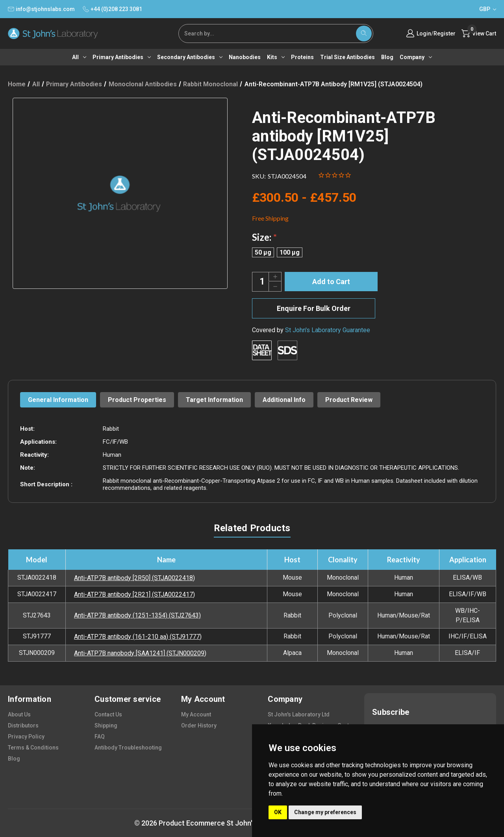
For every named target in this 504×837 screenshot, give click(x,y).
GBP (488, 9)
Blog (387, 57)
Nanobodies (245, 57)
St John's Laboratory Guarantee (328, 330)
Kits (276, 57)
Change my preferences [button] (325, 812)
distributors (23, 725)
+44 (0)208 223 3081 (112, 9)
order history (199, 725)
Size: (264, 237)
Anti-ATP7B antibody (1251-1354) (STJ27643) (137, 615)
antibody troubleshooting (128, 748)
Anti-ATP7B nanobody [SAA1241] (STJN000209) (140, 653)
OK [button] (278, 812)
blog (14, 759)
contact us (108, 714)
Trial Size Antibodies (347, 57)
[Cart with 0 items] (479, 33)
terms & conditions (33, 748)
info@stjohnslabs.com (41, 9)
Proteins (302, 57)
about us (19, 714)
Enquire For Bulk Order (314, 308)
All (79, 57)
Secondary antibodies (190, 57)
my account (196, 714)
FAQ (100, 737)
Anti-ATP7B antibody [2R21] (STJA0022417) (134, 594)
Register (445, 33)
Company (416, 57)
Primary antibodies (122, 57)
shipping (106, 725)
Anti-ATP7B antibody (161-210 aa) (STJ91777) (138, 637)
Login (424, 33)
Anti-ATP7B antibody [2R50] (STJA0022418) (134, 578)
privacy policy (26, 737)
